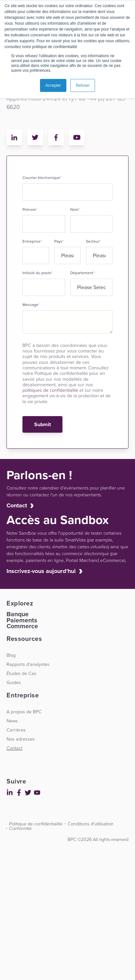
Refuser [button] (83, 85)
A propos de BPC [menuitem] (24, 712)
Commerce (22, 626)
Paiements (22, 620)
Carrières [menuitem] (16, 730)
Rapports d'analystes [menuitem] (28, 664)
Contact (17, 505)
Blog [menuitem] (11, 655)
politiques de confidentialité (50, 390)
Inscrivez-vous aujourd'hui (41, 571)
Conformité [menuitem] (20, 828)
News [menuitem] (12, 721)
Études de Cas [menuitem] (21, 673)
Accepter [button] (53, 85)
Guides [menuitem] (14, 682)
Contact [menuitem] (14, 748)
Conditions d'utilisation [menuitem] (91, 824)
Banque (18, 614)
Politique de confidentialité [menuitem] (36, 824)
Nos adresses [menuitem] (21, 739)
